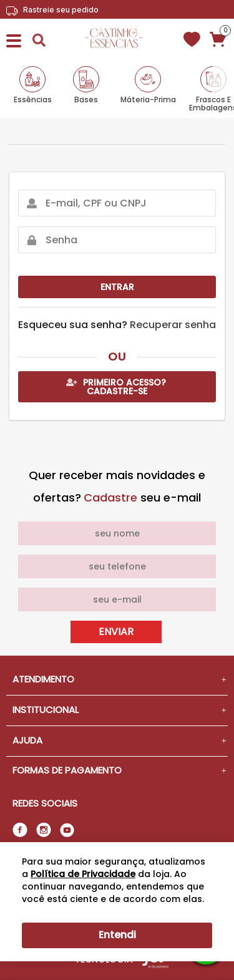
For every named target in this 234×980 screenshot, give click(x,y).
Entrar (117, 287)
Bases (86, 99)
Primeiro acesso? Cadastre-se (116, 387)
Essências (33, 99)
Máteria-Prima (148, 99)
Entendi (117, 935)
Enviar (116, 632)
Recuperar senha (173, 325)
